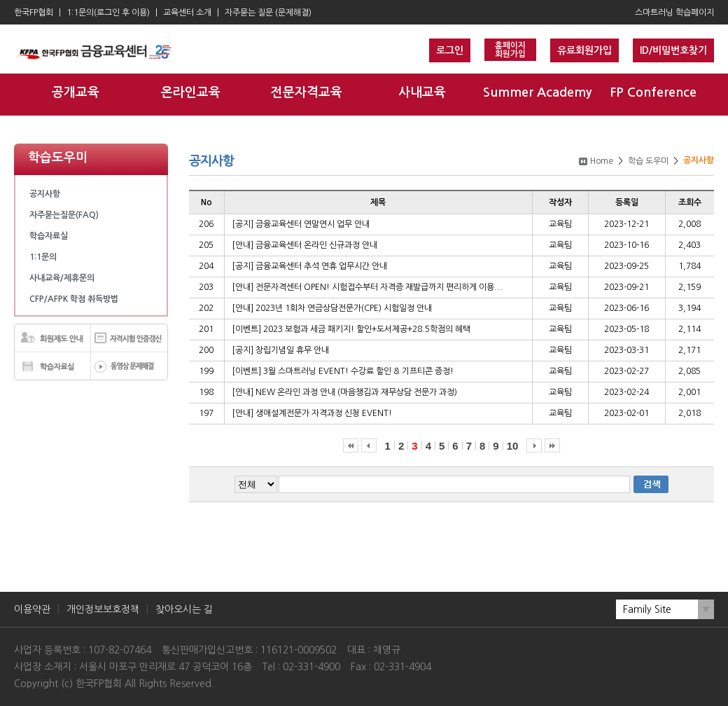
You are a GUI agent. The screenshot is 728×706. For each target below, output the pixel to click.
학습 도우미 (648, 161)
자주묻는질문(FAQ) (64, 215)
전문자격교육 (307, 92)
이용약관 (32, 609)
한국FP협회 (34, 13)
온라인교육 (191, 92)
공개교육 (76, 92)
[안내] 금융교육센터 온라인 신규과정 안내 (304, 245)
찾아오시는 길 (184, 609)
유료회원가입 (584, 50)
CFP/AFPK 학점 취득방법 (74, 299)
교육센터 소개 (187, 13)
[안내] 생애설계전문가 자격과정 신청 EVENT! (312, 413)
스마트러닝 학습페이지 (674, 13)
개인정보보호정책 (103, 609)
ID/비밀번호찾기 (673, 50)
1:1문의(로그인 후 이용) (108, 13)
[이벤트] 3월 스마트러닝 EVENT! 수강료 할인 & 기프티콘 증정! (343, 371)
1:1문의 (43, 257)
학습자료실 (49, 236)
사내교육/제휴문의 (62, 278)
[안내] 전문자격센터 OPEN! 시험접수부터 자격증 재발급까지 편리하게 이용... (367, 287)
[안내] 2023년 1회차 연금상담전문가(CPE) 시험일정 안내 (332, 308)
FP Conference (653, 92)
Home (602, 161)
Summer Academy (537, 92)
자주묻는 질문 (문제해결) (268, 13)
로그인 (450, 50)
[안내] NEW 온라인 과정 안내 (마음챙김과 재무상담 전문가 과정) (344, 392)
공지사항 (45, 194)
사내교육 (422, 92)
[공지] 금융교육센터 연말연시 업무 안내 (301, 224)
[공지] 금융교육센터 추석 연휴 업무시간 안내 (309, 266)
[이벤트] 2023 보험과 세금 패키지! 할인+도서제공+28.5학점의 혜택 (351, 329)
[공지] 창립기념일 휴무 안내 (280, 350)
